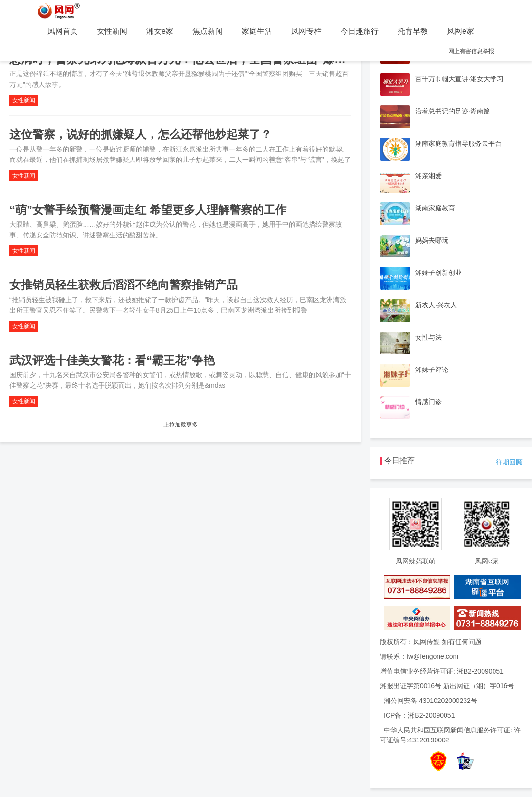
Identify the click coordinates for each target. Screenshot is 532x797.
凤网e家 (461, 31)
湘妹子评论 (432, 370)
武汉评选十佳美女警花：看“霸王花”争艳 (112, 360)
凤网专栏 (306, 31)
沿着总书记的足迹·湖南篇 (453, 111)
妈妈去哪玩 (432, 240)
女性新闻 (112, 31)
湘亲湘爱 (428, 176)
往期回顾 (509, 462)
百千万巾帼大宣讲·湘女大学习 (459, 79)
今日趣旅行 (360, 31)
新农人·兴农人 (436, 305)
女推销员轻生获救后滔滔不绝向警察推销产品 (123, 285)
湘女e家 (160, 31)
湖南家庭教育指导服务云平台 (458, 143)
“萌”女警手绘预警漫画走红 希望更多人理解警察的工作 (148, 210)
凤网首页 (63, 31)
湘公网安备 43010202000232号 (431, 701)
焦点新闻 (208, 31)
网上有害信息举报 (471, 51)
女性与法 (428, 337)
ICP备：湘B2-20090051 (419, 715)
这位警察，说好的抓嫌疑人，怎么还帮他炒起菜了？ (141, 134)
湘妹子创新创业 (438, 273)
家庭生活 (257, 31)
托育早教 (413, 31)
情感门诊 (428, 402)
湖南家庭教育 (435, 208)
